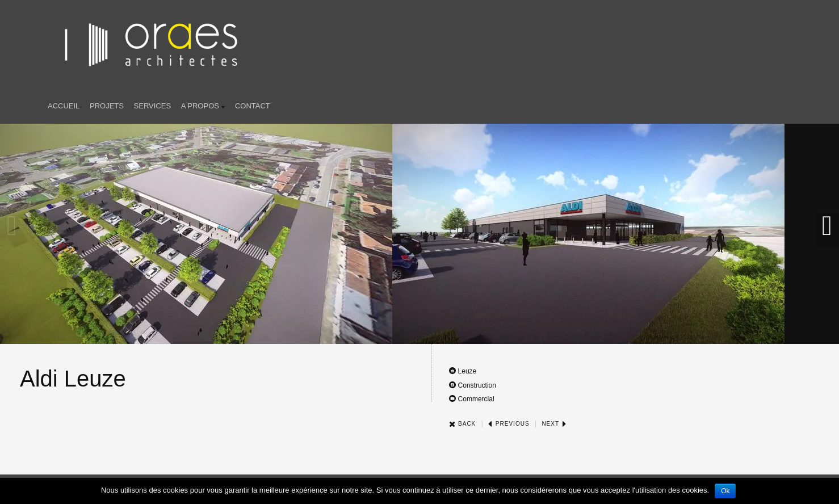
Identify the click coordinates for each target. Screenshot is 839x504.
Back (462, 424)
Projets (107, 106)
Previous (509, 424)
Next (554, 424)
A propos (203, 107)
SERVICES (153, 106)
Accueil (64, 106)
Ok (725, 491)
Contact (253, 106)
